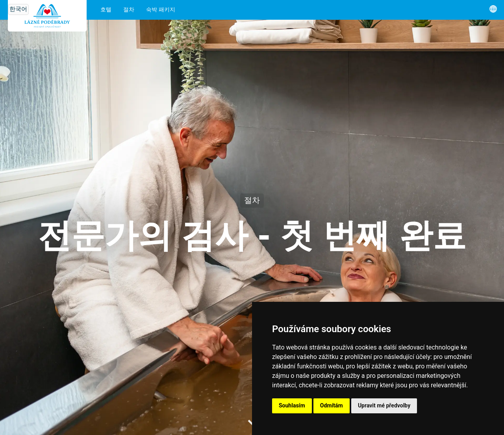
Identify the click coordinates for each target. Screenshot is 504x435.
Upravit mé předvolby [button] (384, 405)
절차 (129, 10)
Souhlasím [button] (292, 405)
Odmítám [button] (332, 405)
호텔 (106, 10)
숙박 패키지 (161, 10)
